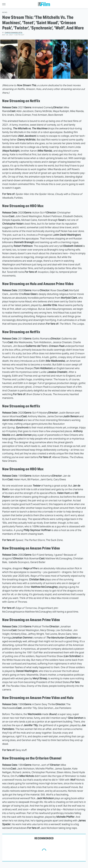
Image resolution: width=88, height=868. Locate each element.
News (5, 12)
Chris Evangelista (14, 33)
